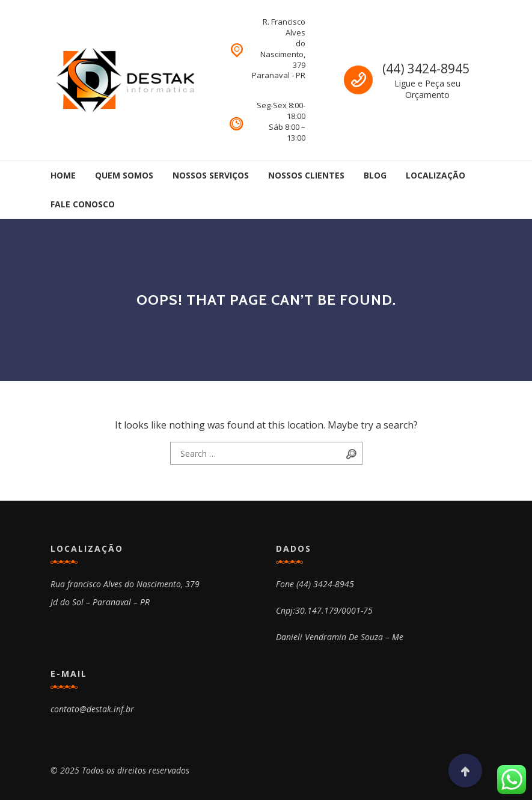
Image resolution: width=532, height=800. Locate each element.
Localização (436, 175)
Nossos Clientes (306, 175)
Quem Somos (124, 175)
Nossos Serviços (211, 175)
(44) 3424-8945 (426, 69)
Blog (375, 175)
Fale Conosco (83, 204)
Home (63, 175)
